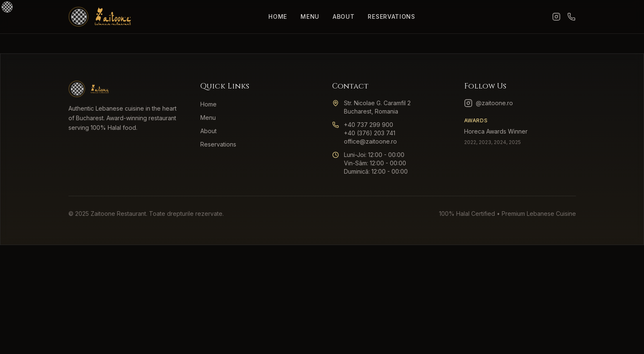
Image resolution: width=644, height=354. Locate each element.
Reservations (391, 16)
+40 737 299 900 (369, 125)
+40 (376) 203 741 (370, 133)
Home (278, 16)
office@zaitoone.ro (370, 141)
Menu (310, 16)
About (344, 16)
